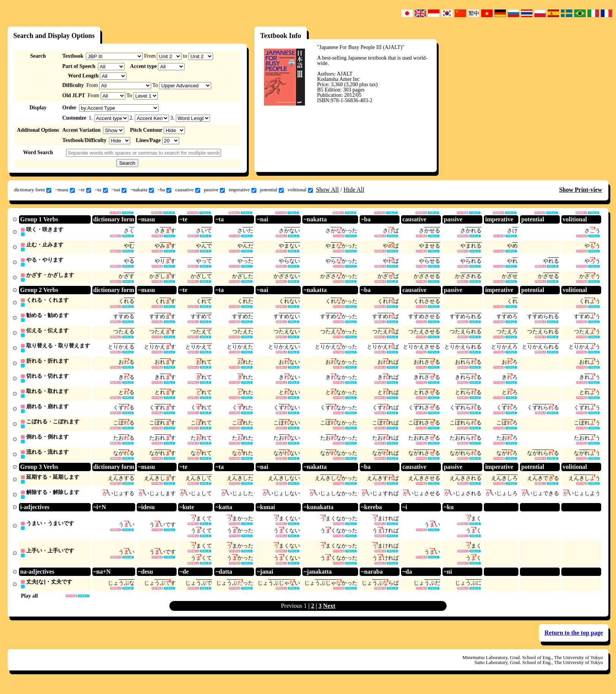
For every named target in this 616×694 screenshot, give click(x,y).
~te (85, 190)
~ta (101, 190)
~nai (119, 190)
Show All (327, 190)
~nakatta (142, 190)
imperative (242, 190)
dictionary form (33, 190)
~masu (65, 190)
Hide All (354, 190)
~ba (164, 190)
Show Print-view (580, 190)
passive (214, 190)
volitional (300, 190)
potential (272, 190)
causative (187, 190)
